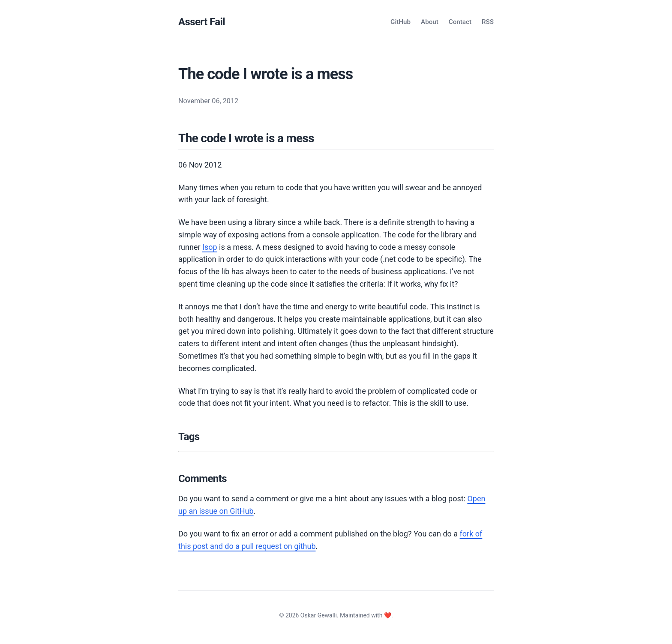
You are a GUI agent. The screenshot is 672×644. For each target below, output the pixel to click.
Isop (210, 247)
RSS (488, 22)
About (430, 22)
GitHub (400, 22)
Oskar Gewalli (319, 615)
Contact (460, 22)
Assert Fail (202, 22)
